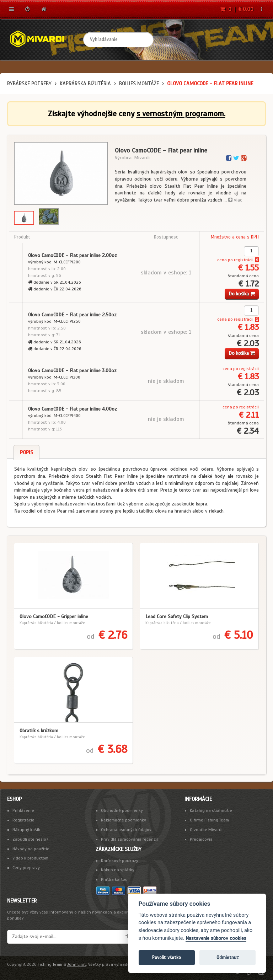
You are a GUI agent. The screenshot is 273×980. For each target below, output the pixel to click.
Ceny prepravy (26, 868)
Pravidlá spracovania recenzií (129, 839)
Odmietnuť (227, 957)
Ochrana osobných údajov (126, 830)
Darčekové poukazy (120, 861)
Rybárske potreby (29, 84)
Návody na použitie (31, 849)
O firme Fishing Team (209, 820)
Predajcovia (201, 839)
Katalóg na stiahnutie (211, 810)
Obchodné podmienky (122, 810)
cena (222, 260)
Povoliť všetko (167, 957)
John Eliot (77, 964)
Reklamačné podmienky (124, 820)
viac (235, 200)
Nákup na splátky (118, 870)
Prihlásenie (23, 810)
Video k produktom (30, 858)
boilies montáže (139, 84)
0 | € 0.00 (237, 9)
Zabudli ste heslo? (30, 839)
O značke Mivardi (206, 830)
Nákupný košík (26, 830)
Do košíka (242, 294)
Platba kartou (114, 879)
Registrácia (23, 820)
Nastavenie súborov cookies (216, 938)
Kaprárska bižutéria (85, 84)
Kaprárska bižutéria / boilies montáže (52, 623)
